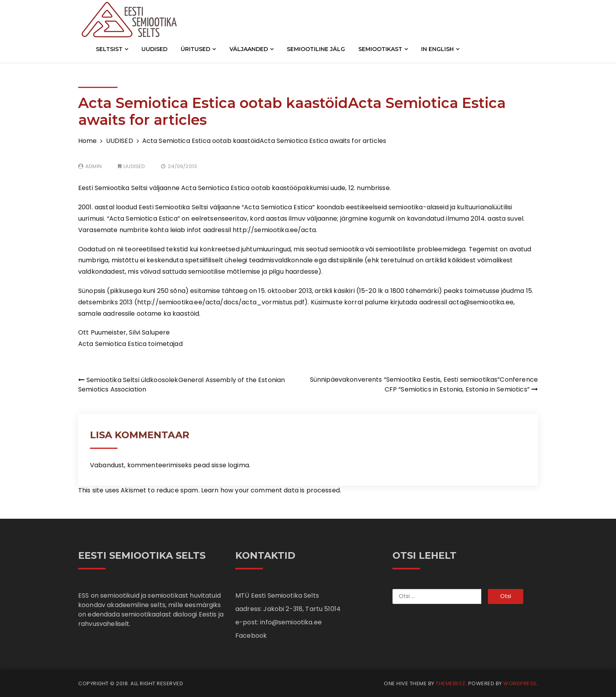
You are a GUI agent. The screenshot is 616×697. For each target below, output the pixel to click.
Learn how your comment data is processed (270, 490)
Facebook (251, 636)
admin (93, 166)
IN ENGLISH (440, 49)
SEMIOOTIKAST (383, 49)
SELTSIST (112, 49)
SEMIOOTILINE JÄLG (316, 49)
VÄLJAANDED (251, 49)
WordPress (520, 683)
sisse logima (230, 465)
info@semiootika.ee (291, 622)
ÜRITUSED (198, 49)
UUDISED (154, 49)
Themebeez (451, 683)
